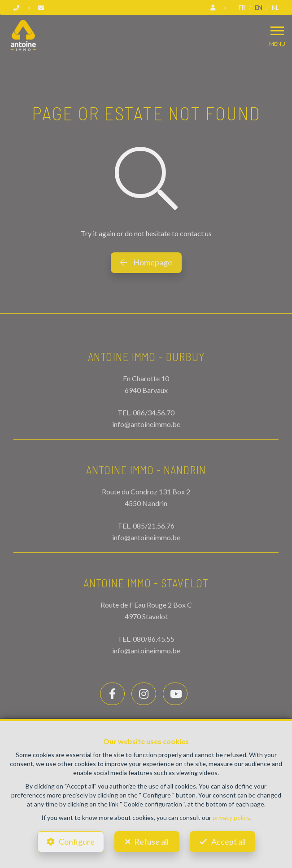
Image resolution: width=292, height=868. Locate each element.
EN (259, 8)
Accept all (229, 842)
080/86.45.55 (154, 639)
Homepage (146, 262)
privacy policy (231, 817)
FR (242, 8)
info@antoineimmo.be (146, 424)
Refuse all (151, 842)
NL (275, 8)
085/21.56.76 (154, 526)
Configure (77, 842)
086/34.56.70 (154, 412)
